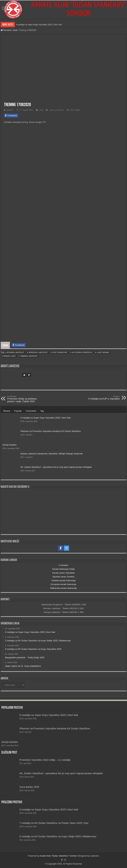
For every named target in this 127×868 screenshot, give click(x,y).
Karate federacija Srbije (63, 569)
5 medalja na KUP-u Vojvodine (103, 398)
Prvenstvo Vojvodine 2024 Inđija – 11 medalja (45, 760)
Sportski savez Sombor (63, 577)
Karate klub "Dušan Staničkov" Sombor (58, 856)
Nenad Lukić (10, 356)
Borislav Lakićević (38, 352)
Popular (18, 411)
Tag (42, 411)
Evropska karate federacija (63, 584)
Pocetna (6, 30)
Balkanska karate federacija (63, 588)
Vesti (15, 30)
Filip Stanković (60, 352)
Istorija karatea (9, 445)
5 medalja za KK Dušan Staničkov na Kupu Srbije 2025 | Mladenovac (58, 836)
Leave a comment (56, 110)
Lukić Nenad (103, 352)
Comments (31, 411)
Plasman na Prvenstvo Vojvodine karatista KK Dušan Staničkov (51, 431)
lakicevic (10, 110)
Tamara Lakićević (29, 356)
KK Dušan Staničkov (82, 352)
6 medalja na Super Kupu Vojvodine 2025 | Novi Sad (39, 24)
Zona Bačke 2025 (29, 787)
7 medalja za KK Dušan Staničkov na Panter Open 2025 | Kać (54, 823)
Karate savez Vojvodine (63, 573)
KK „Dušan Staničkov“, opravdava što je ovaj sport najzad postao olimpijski (56, 467)
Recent (7, 411)
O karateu (63, 565)
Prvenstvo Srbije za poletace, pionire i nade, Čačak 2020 (24, 399)
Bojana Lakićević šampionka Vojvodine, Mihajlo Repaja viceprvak (52, 454)
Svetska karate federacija (63, 580)
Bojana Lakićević (16, 352)
